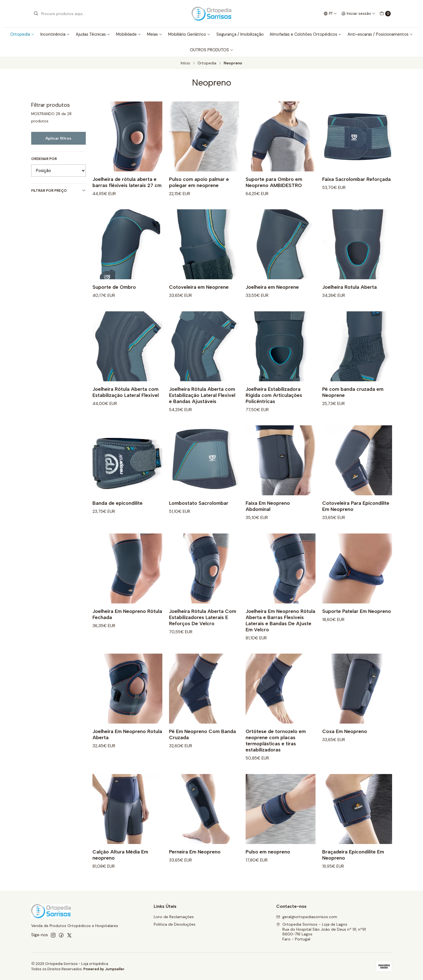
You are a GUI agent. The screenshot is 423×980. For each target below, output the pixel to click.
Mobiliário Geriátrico (189, 34)
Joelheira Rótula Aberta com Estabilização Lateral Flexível (126, 404)
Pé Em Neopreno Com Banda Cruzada (202, 746)
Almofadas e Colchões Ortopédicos (306, 34)
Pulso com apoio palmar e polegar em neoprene (199, 182)
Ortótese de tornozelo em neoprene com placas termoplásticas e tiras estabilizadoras (276, 752)
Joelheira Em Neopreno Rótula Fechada (127, 626)
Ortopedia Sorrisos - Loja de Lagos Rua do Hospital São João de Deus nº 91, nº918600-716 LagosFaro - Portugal (321, 932)
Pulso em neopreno (268, 863)
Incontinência (55, 34)
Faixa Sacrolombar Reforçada (356, 179)
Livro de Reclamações (174, 917)
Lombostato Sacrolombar (199, 515)
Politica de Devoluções (175, 924)
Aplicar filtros (58, 138)
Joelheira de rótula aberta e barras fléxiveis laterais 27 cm (127, 182)
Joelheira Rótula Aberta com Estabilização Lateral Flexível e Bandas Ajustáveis (202, 407)
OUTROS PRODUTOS (212, 50)
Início (185, 63)
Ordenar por (44, 159)
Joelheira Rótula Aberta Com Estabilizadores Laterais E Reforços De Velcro (203, 629)
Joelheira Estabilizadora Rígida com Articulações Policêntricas (274, 407)
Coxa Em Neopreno (345, 743)
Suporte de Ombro (114, 299)
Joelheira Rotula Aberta (349, 299)
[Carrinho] (385, 14)
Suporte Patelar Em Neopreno (357, 623)
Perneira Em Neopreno (195, 863)
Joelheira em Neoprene (272, 299)
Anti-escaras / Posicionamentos (380, 34)
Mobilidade (129, 34)
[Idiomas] (330, 14)
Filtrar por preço (58, 191)
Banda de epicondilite (118, 515)
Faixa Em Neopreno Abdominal (268, 518)
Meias (155, 34)
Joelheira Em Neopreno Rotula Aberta (127, 746)
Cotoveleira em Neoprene (199, 299)
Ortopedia (22, 34)
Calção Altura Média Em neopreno (120, 866)
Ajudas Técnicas (93, 34)
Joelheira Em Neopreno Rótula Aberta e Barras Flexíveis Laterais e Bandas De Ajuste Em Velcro (280, 632)
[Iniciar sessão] (358, 14)
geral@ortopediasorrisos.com (307, 917)
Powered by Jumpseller (104, 969)
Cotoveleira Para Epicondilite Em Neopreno (356, 518)
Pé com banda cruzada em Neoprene (353, 404)
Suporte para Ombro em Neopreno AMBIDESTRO (274, 182)
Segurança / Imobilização (240, 34)
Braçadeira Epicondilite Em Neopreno (353, 866)
